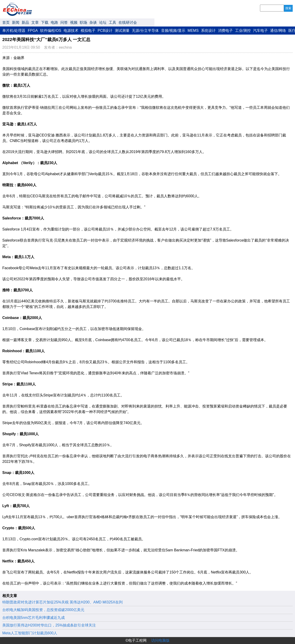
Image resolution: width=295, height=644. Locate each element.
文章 (35, 22)
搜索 (288, 8)
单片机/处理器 (14, 31)
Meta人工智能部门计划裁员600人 (30, 633)
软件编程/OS (51, 31)
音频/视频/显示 (173, 31)
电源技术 (71, 31)
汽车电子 (260, 31)
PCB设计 (105, 31)
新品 (25, 22)
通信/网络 (278, 31)
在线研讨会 (128, 22)
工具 (112, 22)
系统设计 (208, 31)
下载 (45, 22)
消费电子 (225, 31)
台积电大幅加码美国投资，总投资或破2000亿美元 (43, 610)
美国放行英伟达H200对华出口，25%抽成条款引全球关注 (49, 625)
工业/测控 (243, 31)
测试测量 (122, 31)
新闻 (16, 22)
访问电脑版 (160, 640)
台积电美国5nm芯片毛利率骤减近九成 (34, 618)
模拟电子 (88, 31)
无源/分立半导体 (145, 31)
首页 (6, 22)
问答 (64, 22)
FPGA (33, 31)
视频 (74, 22)
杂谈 (93, 22)
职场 (83, 22)
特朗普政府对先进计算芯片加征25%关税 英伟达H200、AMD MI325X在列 (62, 602)
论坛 (103, 22)
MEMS (193, 31)
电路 (54, 22)
